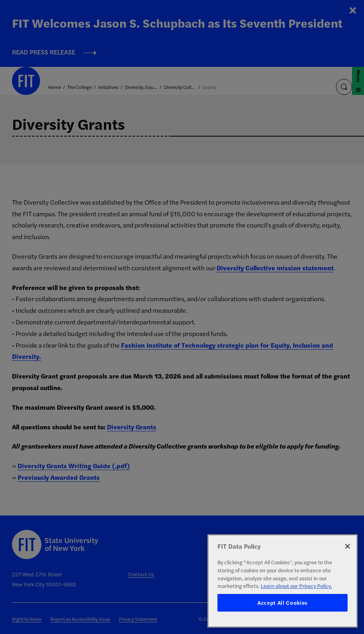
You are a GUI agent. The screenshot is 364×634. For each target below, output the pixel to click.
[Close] (348, 546)
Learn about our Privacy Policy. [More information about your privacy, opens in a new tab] (296, 586)
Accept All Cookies (283, 603)
